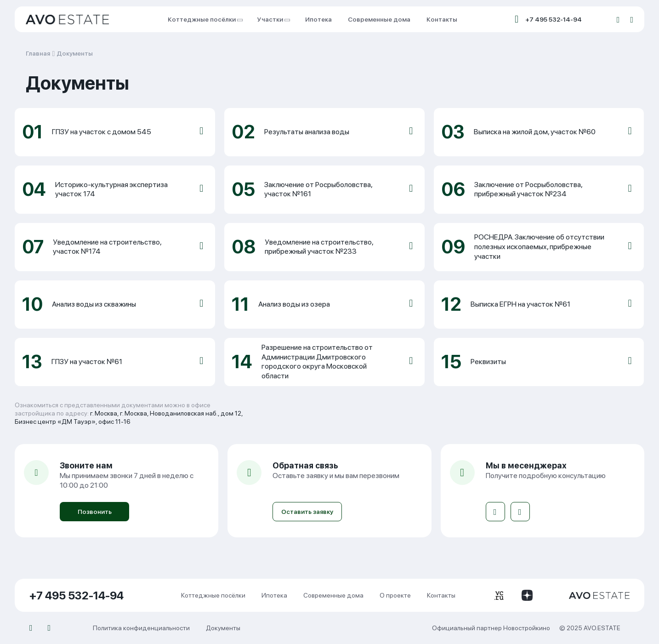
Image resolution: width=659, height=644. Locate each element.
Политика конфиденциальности (141, 628)
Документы (75, 53)
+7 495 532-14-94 (554, 19)
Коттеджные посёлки (205, 19)
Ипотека (318, 19)
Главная (38, 53)
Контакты (442, 19)
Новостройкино (527, 628)
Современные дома (379, 19)
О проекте (395, 595)
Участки (273, 19)
